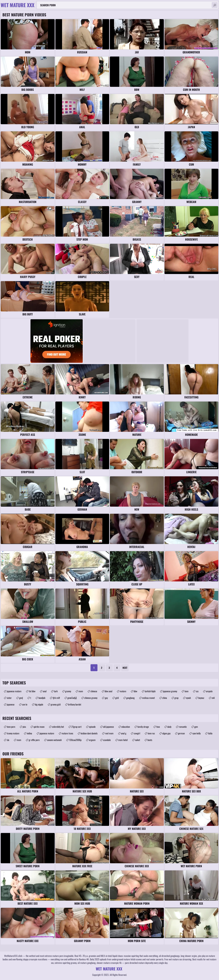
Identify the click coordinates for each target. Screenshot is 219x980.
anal (45, 691)
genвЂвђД (72, 698)
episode (92, 727)
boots (150, 740)
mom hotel (123, 740)
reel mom (109, 733)
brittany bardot (75, 704)
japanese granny (170, 691)
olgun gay (166, 733)
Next (125, 668)
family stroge (143, 727)
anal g (124, 733)
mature (123, 691)
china (165, 698)
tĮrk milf (56, 698)
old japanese (108, 727)
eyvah (188, 698)
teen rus (151, 733)
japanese (11, 704)
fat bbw (32, 691)
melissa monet (148, 698)
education (126, 727)
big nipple (39, 704)
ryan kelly (196, 733)
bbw (135, 691)
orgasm (92, 740)
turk (56, 691)
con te (25, 704)
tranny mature (13, 733)
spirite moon (39, 727)
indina (29, 733)
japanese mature (14, 691)
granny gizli (56, 704)
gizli (117, 698)
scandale (107, 740)
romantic (183, 727)
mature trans (67, 733)
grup (176, 698)
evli (213, 698)
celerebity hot (58, 727)
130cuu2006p (75, 740)
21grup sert (76, 727)
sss (197, 691)
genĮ (21, 698)
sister (9, 698)
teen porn (11, 727)
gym (196, 727)
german (181, 733)
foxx (158, 727)
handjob (42, 698)
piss (24, 727)
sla (8, 740)
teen (186, 691)
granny (68, 691)
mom (81, 691)
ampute (209, 691)
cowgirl (137, 733)
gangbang (130, 698)
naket (138, 740)
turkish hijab (150, 691)
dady (169, 727)
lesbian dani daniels (89, 733)
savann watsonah (54, 740)
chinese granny (91, 698)
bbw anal (108, 691)
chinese (94, 691)
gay (106, 698)
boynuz (201, 698)
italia (210, 733)
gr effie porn (34, 740)
